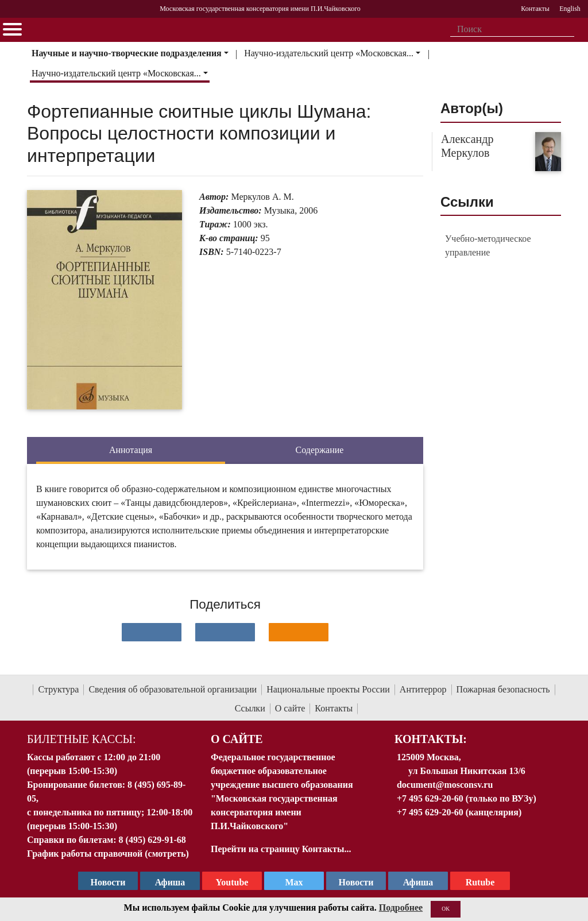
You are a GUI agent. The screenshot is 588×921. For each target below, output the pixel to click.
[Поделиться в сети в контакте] (152, 632)
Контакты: (431, 739)
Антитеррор (423, 689)
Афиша (418, 882)
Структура (58, 689)
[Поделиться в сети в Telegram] (225, 632)
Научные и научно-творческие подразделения (127, 53)
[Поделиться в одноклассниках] (299, 632)
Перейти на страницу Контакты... (281, 849)
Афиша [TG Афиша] (170, 882)
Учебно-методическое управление (488, 245)
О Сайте (237, 739)
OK (446, 909)
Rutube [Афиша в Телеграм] (480, 882)
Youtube (232, 882)
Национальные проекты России (328, 689)
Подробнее (401, 908)
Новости (356, 882)
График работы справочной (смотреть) (108, 854)
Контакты (334, 708)
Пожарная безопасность (503, 689)
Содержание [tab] (320, 450)
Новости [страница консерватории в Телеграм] (108, 882)
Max (294, 882)
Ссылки (250, 708)
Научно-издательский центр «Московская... (329, 53)
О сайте (290, 708)
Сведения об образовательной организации (173, 689)
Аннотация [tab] (131, 450)
